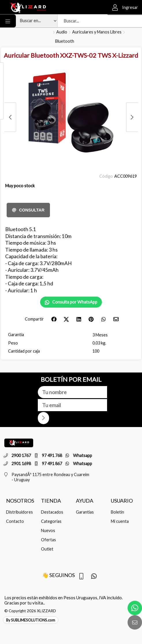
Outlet (47, 549)
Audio (62, 32)
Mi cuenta (120, 521)
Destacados (52, 512)
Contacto (15, 521)
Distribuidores (19, 512)
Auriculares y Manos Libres (97, 32)
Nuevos (48, 530)
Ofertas (48, 540)
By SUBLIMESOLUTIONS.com (31, 620)
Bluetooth (65, 41)
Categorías (51, 521)
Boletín (117, 512)
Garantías (85, 512)
